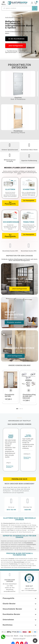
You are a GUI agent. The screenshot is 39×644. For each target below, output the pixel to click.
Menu (4, 3)
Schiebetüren (29, 189)
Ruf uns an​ (11, 507)
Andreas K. (27, 454)
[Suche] (17, 8)
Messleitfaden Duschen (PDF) (10, 251)
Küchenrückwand (11, 222)
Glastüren (18, 98)
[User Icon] (32, 3)
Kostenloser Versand (10, 581)
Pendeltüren (18, 131)
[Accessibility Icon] (34, 323)
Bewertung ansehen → (10, 467)
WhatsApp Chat (28, 507)
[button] (16, 39)
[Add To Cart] (11, 390)
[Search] (35, 8)
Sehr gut (29, 586)
